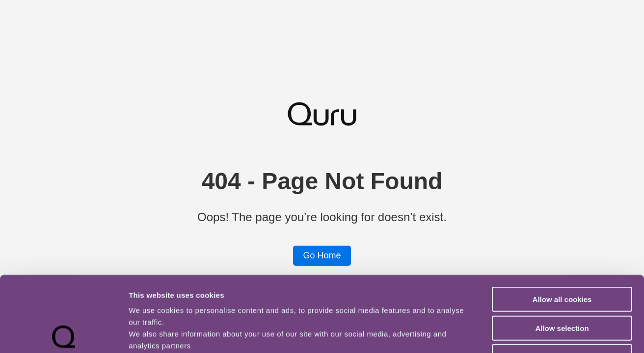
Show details (515, 334)
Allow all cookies (562, 224)
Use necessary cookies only (562, 281)
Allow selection (562, 253)
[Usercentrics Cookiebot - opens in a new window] (64, 334)
